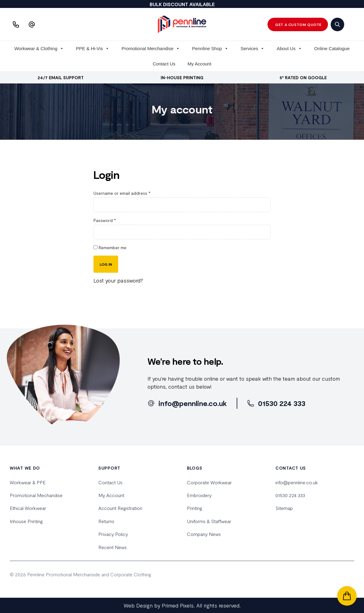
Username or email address (122, 193)
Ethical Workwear (28, 508)
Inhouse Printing (26, 521)
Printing (195, 508)
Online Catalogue (332, 48)
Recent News (113, 547)
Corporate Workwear (209, 482)
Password (105, 220)
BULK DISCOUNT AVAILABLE (182, 4)
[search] (337, 24)
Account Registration (120, 508)
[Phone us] (16, 24)
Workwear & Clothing (39, 49)
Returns (106, 521)
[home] (182, 24)
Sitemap (284, 508)
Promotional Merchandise (151, 49)
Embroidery (199, 495)
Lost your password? (118, 280)
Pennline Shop (210, 49)
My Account (199, 64)
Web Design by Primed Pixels (159, 605)
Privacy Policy (113, 534)
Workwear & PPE (28, 482)
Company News (204, 534)
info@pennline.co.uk (297, 482)
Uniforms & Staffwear (209, 521)
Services (253, 49)
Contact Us (164, 64)
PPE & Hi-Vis (93, 49)
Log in (106, 264)
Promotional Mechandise (36, 495)
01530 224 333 (290, 495)
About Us (289, 49)
